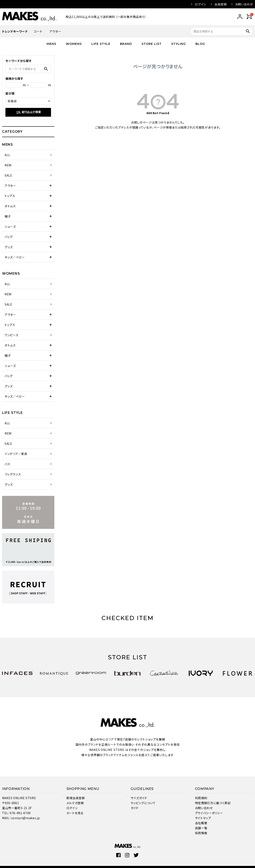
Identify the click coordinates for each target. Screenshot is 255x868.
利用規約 (201, 798)
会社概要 (201, 823)
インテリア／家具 (16, 454)
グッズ (9, 247)
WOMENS (74, 44)
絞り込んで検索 (29, 112)
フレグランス (13, 474)
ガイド (135, 808)
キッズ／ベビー (15, 257)
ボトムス (10, 206)
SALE (8, 175)
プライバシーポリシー (209, 813)
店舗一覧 (201, 828)
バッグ (9, 237)
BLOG (200, 44)
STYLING (178, 44)
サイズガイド (139, 798)
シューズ (10, 226)
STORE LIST (152, 44)
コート (38, 31)
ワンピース (12, 335)
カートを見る (75, 813)
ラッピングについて (143, 803)
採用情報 (201, 833)
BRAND (126, 44)
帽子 (8, 216)
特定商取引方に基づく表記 (213, 803)
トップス (10, 196)
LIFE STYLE (101, 44)
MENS (51, 44)
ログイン (200, 4)
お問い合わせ (244, 4)
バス (7, 464)
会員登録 (221, 4)
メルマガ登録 (75, 803)
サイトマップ (203, 818)
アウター (55, 31)
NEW (8, 165)
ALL (7, 155)
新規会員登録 (76, 798)
